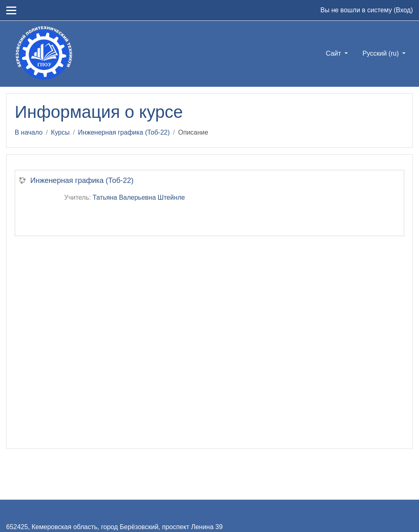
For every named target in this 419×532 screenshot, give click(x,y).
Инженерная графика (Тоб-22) (124, 132)
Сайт (334, 53)
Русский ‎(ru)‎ (382, 53)
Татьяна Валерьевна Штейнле (139, 197)
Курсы (61, 132)
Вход (403, 10)
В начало (29, 132)
